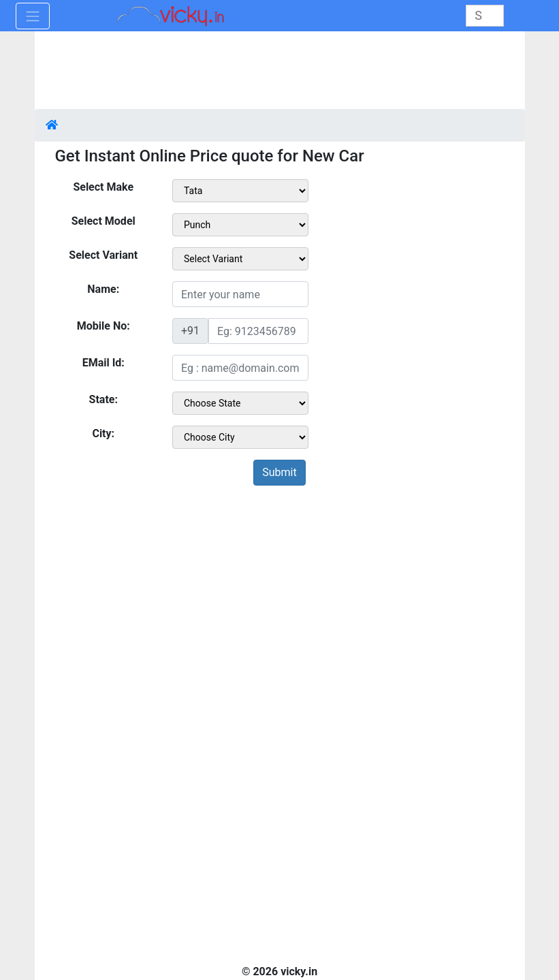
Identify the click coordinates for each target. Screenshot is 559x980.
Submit (279, 472)
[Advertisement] (280, 610)
